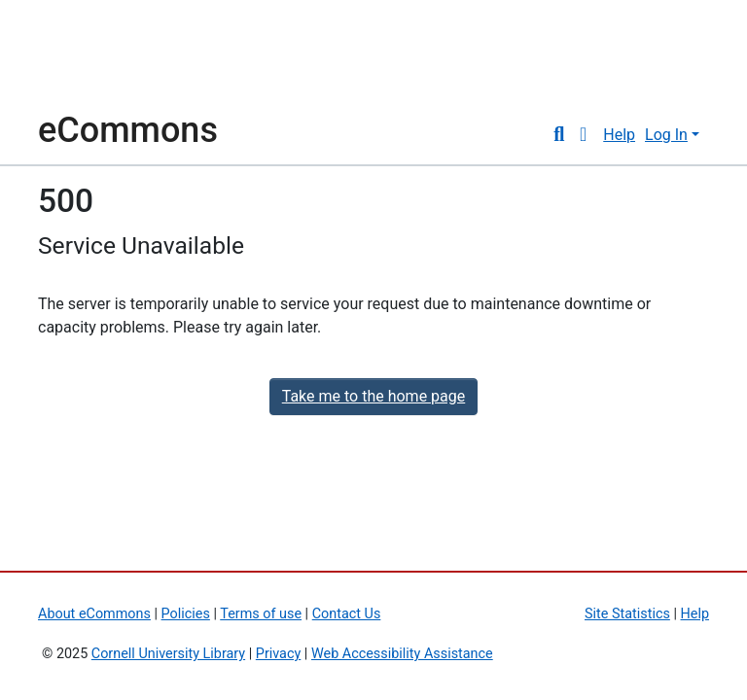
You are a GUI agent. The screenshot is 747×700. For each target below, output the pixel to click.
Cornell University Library (168, 654)
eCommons (128, 130)
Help (619, 135)
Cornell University (87, 56)
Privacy (279, 654)
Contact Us (347, 614)
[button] (583, 135)
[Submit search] (559, 135)
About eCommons (94, 614)
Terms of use (261, 614)
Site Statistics (627, 614)
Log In (666, 135)
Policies (186, 614)
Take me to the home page (374, 396)
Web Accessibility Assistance (402, 654)
